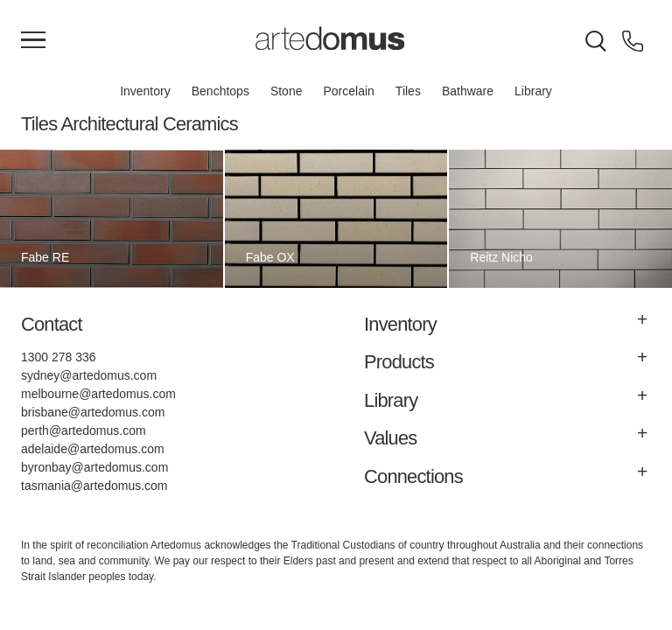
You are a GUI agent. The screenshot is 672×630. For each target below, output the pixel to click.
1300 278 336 (59, 357)
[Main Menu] (33, 41)
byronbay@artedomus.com (94, 467)
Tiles (408, 91)
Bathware (468, 91)
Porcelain (348, 91)
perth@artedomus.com (84, 430)
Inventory (145, 91)
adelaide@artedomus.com (93, 449)
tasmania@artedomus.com (94, 486)
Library (533, 91)
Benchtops (220, 91)
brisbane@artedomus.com (93, 412)
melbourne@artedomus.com (98, 394)
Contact (52, 324)
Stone (287, 91)
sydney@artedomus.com (89, 375)
